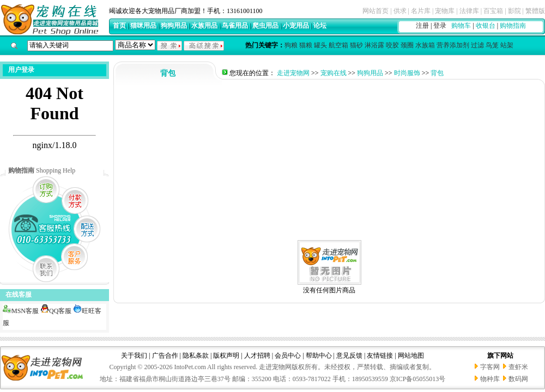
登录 (440, 26)
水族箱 (425, 45)
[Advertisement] (329, 161)
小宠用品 (296, 26)
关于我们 (134, 356)
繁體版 (535, 11)
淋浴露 (374, 45)
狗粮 (291, 45)
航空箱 (338, 45)
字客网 (490, 367)
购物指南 (513, 26)
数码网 (518, 379)
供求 (400, 11)
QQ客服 (56, 311)
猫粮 (306, 45)
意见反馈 (349, 356)
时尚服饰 (407, 73)
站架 (507, 45)
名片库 (421, 11)
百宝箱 (493, 11)
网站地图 (411, 356)
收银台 (486, 26)
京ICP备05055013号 (418, 379)
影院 (514, 11)
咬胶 (392, 45)
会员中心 (288, 356)
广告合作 (165, 356)
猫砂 (356, 45)
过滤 (477, 45)
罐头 (320, 45)
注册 (422, 26)
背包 (437, 73)
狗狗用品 (174, 26)
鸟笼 (492, 45)
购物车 (461, 26)
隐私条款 (196, 356)
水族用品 (204, 26)
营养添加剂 (453, 45)
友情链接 (380, 356)
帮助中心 (319, 356)
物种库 (490, 379)
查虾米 (518, 367)
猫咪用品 (143, 26)
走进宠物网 (293, 73)
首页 (119, 26)
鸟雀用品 (235, 26)
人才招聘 (257, 356)
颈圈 (407, 45)
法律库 (469, 11)
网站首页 (376, 11)
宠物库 (445, 11)
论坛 (320, 26)
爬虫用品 (265, 26)
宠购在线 (334, 73)
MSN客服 (21, 311)
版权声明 (226, 356)
